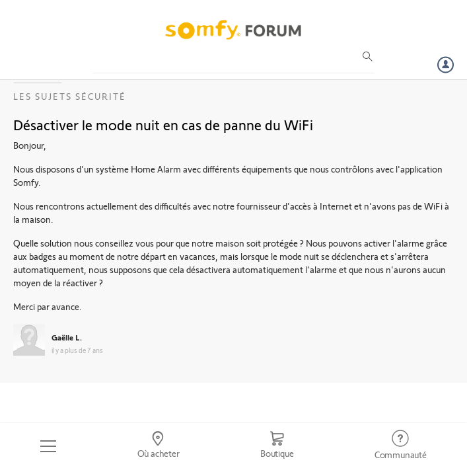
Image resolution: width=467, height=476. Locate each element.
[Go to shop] (277, 446)
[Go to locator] (158, 446)
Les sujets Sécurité (70, 96)
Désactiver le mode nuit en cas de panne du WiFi (163, 124)
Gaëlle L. (67, 337)
